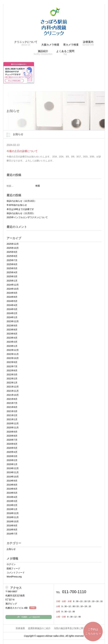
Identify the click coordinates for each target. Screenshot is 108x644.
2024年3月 (12, 309)
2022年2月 (12, 379)
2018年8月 (12, 530)
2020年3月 (12, 456)
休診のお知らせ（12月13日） (22, 201)
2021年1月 (12, 419)
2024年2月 (12, 313)
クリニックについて (26, 43)
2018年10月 (13, 521)
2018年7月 (12, 534)
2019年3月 (12, 501)
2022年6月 (12, 370)
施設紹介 (43, 53)
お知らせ (11, 549)
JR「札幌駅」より (29, 617)
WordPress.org (14, 577)
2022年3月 (12, 375)
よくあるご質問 (65, 53)
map (33, 607)
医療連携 (20, 628)
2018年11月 (13, 517)
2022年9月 (12, 362)
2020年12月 (13, 423)
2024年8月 (12, 297)
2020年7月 (12, 440)
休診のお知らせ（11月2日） (21, 213)
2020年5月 (12, 448)
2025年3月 (12, 276)
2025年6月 (12, 264)
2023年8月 (12, 330)
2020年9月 (12, 432)
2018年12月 (13, 513)
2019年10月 (13, 477)
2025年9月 (12, 252)
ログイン (11, 564)
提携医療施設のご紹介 (39, 628)
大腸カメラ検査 (50, 45)
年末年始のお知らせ (17, 205)
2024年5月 (12, 301)
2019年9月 (12, 481)
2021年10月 (13, 395)
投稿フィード (13, 568)
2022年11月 (13, 354)
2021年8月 (12, 399)
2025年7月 (12, 260)
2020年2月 (12, 460)
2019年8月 (12, 485)
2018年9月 (12, 526)
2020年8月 (12, 436)
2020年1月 (12, 464)
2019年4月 (12, 497)
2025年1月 (12, 281)
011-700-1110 (71, 592)
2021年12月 (13, 387)
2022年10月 (13, 358)
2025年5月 (12, 268)
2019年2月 (12, 505)
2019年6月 (12, 489)
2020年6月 (12, 444)
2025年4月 (12, 272)
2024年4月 (12, 305)
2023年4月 (12, 338)
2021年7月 (12, 403)
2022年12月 (13, 350)
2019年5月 (12, 493)
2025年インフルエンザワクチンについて (27, 217)
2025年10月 (13, 248)
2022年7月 (12, 366)
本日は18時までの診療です (20, 209)
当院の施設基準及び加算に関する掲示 (73, 628)
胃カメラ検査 (71, 45)
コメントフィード (16, 573)
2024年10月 (13, 289)
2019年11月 (13, 472)
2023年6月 (12, 334)
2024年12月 (13, 285)
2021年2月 (12, 415)
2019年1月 (12, 509)
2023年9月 (12, 326)
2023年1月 (12, 346)
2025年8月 (12, 256)
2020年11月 (13, 427)
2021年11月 (13, 391)
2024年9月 (12, 293)
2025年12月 (13, 244)
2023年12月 (13, 321)
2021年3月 (12, 411)
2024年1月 (12, 317)
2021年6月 (12, 407)
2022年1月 (12, 383)
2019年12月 (13, 468)
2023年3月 (12, 342)
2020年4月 (12, 452)
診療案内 (88, 43)
